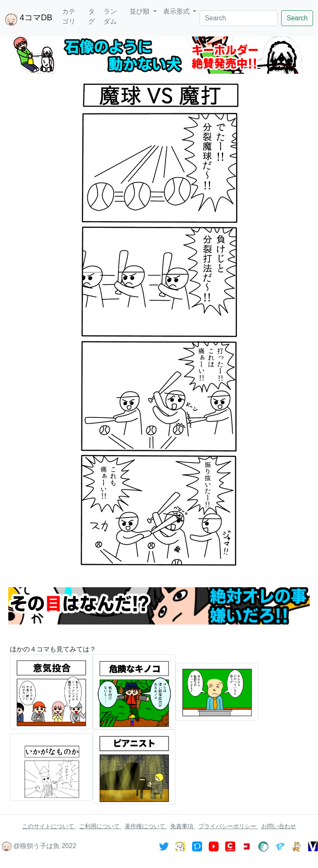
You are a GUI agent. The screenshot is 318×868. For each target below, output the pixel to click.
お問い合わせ (279, 826)
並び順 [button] (140, 11)
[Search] (239, 18)
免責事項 (183, 826)
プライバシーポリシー (228, 826)
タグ (92, 16)
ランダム (110, 16)
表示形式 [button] (177, 11)
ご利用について (100, 826)
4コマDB (29, 19)
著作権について (146, 826)
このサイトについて (49, 826)
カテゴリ (69, 16)
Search (297, 18)
